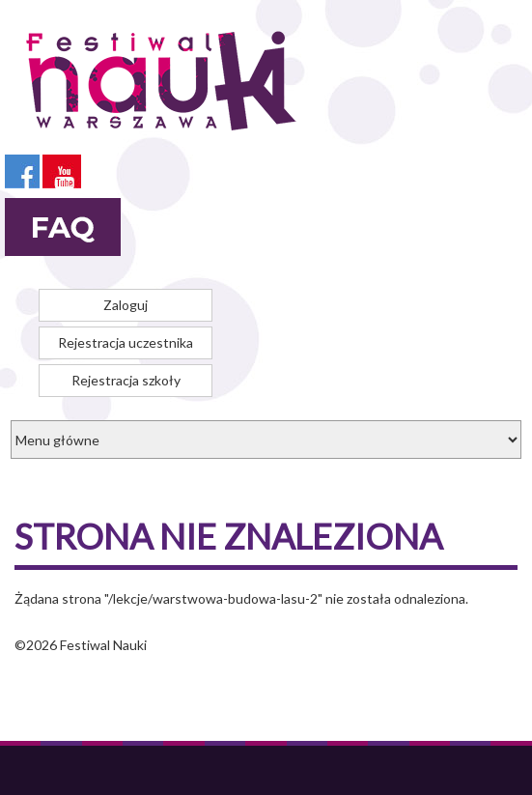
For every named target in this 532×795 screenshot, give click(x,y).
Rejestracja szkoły (126, 380)
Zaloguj (126, 305)
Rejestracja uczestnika (126, 342)
